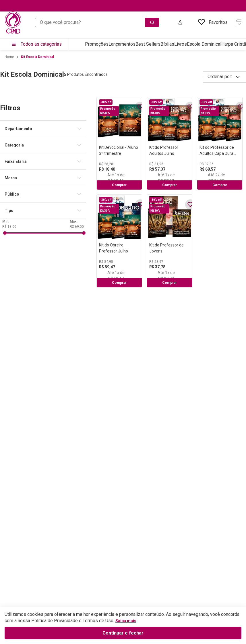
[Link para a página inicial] (9, 57)
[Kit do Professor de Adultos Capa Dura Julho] (220, 143)
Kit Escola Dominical (37, 57)
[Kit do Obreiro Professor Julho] (119, 241)
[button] (45, 129)
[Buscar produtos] (152, 22)
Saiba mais (126, 621)
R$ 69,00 (77, 399)
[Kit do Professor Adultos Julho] (170, 143)
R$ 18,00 (9, 399)
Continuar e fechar (123, 633)
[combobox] (97, 22)
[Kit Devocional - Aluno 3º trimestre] (119, 143)
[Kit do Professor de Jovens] (170, 241)
